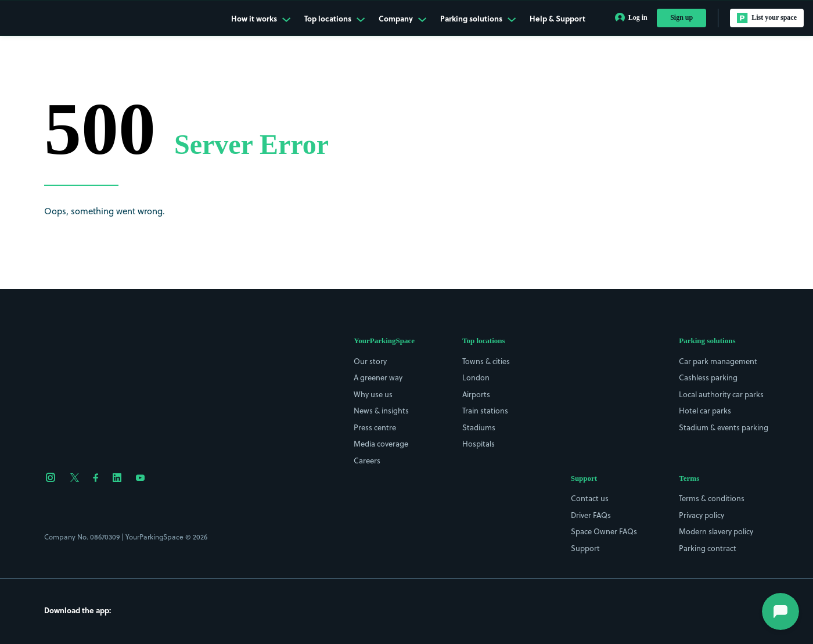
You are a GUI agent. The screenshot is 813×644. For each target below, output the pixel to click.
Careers (367, 460)
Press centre (375, 427)
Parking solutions (478, 19)
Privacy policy (702, 515)
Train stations (485, 411)
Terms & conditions (712, 498)
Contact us (590, 498)
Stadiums (479, 427)
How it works (261, 19)
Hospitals (479, 444)
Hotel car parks (705, 411)
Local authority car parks (721, 394)
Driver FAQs (591, 515)
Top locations (334, 19)
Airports (476, 394)
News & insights (381, 411)
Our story (370, 361)
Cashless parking (708, 377)
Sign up (681, 17)
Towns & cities (486, 361)
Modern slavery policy (716, 531)
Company (402, 19)
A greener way (378, 377)
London (476, 377)
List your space (767, 18)
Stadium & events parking (724, 427)
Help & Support (557, 19)
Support (585, 548)
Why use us (373, 394)
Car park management (718, 361)
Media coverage (381, 444)
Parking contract (708, 548)
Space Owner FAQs (604, 531)
